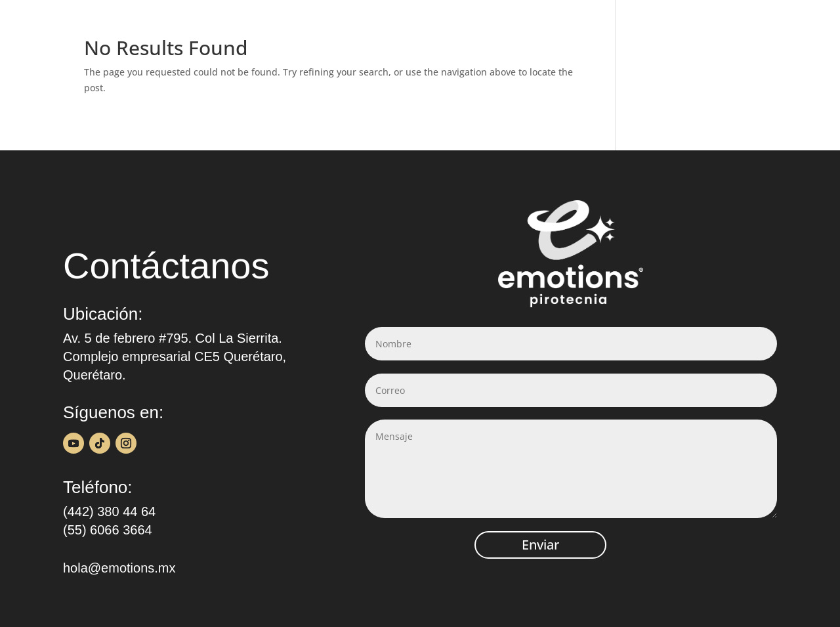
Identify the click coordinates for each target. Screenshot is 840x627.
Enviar (540, 545)
